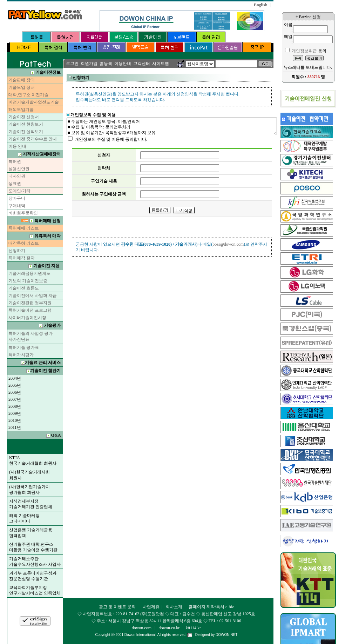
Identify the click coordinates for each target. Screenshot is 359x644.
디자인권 (17, 176)
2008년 (15, 406)
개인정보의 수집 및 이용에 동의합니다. (111, 139)
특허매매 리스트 (24, 228)
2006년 (15, 392)
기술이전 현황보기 (26, 124)
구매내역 (17, 206)
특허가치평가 (21, 355)
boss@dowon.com (228, 244)
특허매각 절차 (22, 258)
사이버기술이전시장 (27, 318)
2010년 (15, 420)
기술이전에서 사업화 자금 (33, 296)
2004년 (15, 378)
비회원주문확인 (23, 213)
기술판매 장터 (22, 80)
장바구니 (17, 198)
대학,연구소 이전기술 (28, 95)
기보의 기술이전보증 (28, 281)
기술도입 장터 (22, 87)
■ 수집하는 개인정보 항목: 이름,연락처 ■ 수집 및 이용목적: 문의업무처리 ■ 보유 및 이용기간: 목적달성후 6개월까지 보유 (172, 126)
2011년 (15, 427)
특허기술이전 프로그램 (30, 310)
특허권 (15, 161)
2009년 (15, 413)
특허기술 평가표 (24, 347)
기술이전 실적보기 (26, 132)
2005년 (15, 385)
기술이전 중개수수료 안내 (32, 139)
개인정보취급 (304, 51)
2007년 (15, 399)
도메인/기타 (19, 191)
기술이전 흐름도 (24, 288)
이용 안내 (17, 146)
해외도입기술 (21, 109)
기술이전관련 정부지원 (30, 303)
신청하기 (17, 251)
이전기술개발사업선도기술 (34, 102)
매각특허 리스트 (24, 243)
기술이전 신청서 (24, 117)
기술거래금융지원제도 (29, 273)
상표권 (15, 184)
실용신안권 (19, 169)
